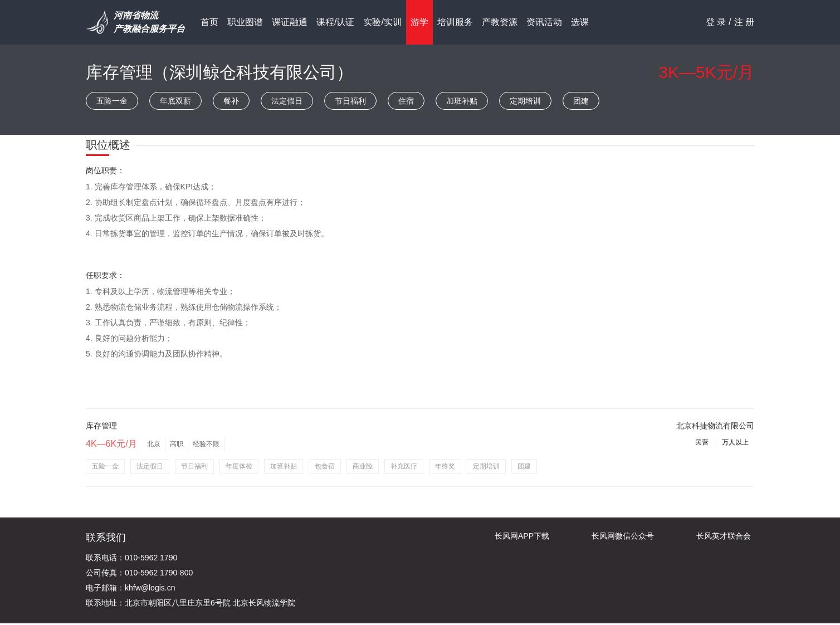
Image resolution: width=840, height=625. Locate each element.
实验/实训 (382, 22)
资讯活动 (544, 22)
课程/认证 (335, 22)
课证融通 (290, 22)
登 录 (716, 22)
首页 (209, 22)
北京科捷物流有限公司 (715, 426)
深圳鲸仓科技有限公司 (253, 72)
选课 (580, 22)
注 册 (744, 22)
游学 (419, 22)
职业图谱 (245, 22)
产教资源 (500, 22)
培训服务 (455, 22)
